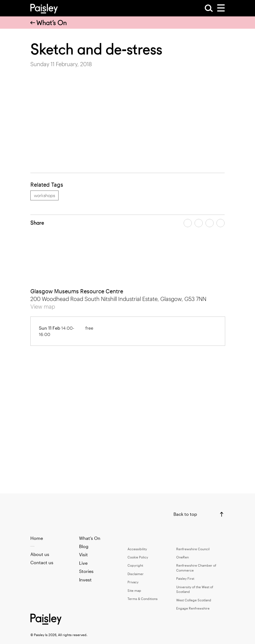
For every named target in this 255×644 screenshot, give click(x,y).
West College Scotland (194, 600)
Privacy (133, 582)
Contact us (42, 562)
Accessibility (137, 549)
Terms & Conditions (143, 599)
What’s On (49, 23)
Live (83, 563)
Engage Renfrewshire (193, 608)
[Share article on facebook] (188, 223)
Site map (134, 590)
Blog (84, 546)
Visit (83, 554)
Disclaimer (136, 574)
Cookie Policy (138, 557)
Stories (86, 571)
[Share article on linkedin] (221, 223)
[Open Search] (209, 8)
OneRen (182, 557)
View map (43, 306)
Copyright (135, 565)
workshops (44, 195)
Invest (85, 580)
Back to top (185, 514)
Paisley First (185, 578)
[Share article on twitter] (199, 223)
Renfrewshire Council (193, 549)
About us (40, 554)
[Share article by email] (210, 223)
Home (37, 538)
